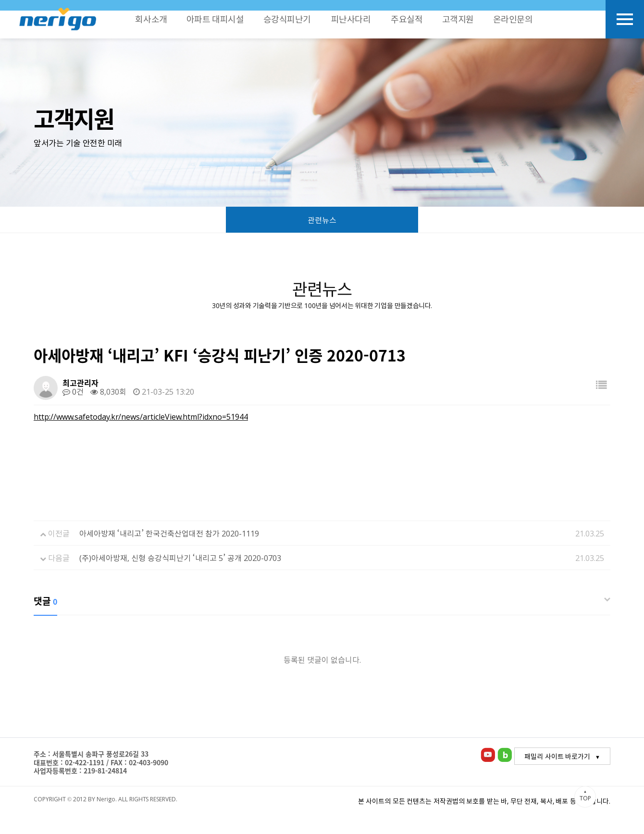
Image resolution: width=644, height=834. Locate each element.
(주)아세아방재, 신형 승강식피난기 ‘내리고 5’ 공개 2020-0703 (180, 558)
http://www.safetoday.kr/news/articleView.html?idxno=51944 (141, 416)
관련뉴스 (322, 220)
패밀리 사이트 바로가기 (557, 756)
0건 (73, 391)
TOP (585, 796)
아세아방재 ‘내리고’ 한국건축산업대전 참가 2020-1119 (169, 533)
